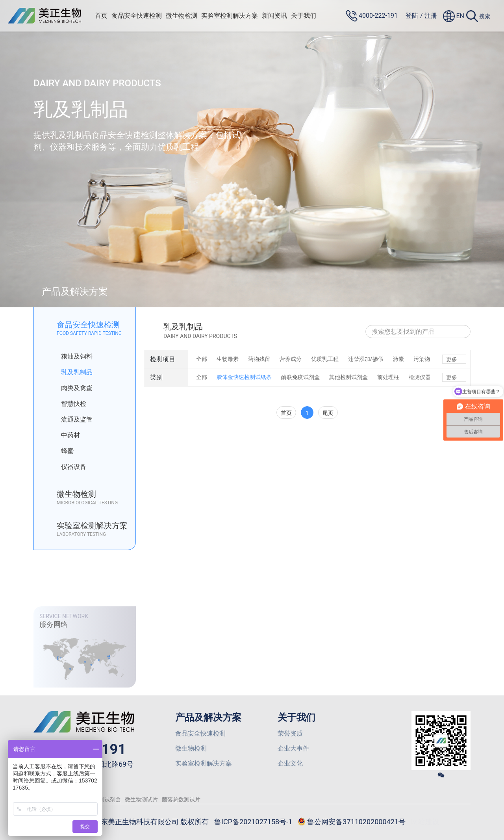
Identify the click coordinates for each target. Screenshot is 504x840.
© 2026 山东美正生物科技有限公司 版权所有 (139, 822)
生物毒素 (228, 359)
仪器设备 (68, 467)
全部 (202, 359)
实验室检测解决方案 (230, 16)
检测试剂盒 (107, 799)
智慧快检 (68, 404)
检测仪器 (420, 377)
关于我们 (304, 16)
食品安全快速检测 (137, 16)
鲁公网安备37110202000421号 (352, 822)
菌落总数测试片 (181, 799)
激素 (398, 359)
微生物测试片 (141, 799)
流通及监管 (71, 420)
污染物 (422, 359)
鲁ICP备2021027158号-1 (253, 822)
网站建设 (425, 822)
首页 (101, 16)
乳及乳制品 (71, 372)
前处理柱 (388, 377)
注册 (431, 16)
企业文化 (290, 763)
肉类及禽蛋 (71, 388)
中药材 (65, 435)
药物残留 (259, 359)
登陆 (412, 16)
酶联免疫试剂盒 (300, 377)
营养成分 (291, 359)
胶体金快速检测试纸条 (244, 377)
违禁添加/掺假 (366, 359)
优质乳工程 (325, 359)
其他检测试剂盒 (348, 377)
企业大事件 (293, 748)
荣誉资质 (290, 733)
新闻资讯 (274, 16)
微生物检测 (182, 16)
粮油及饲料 (71, 357)
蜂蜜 (62, 451)
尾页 (328, 413)
